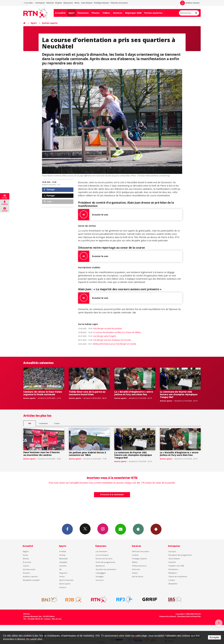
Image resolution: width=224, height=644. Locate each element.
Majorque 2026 (133, 13)
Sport (71, 13)
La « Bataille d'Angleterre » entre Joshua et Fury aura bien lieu (134, 393)
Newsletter (173, 584)
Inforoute (50, 3)
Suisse (25, 555)
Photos (96, 13)
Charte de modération (178, 576)
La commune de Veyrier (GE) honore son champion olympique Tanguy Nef (179, 394)
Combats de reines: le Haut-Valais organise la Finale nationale (43, 393)
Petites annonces (139, 566)
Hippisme (63, 573)
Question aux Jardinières (106, 569)
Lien (48, 202)
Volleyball (63, 562)
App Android (156, 529)
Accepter (214, 637)
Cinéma (135, 555)
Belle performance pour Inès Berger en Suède (107, 344)
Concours (100, 580)
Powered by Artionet (168, 616)
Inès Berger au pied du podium (100, 328)
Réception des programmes (180, 555)
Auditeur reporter (30, 576)
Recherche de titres (104, 559)
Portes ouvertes (153, 13)
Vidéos (106, 13)
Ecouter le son (93, 215)
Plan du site (57, 619)
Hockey (62, 555)
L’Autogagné (101, 573)
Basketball (63, 559)
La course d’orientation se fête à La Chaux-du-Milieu (110, 332)
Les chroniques (102, 555)
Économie (27, 562)
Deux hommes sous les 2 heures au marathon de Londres (42, 454)
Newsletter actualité (31, 580)
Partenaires (173, 569)
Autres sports (50, 23)
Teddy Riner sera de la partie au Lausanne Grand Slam (87, 393)
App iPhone (138, 529)
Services (118, 13)
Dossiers (26, 573)
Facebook (67, 529)
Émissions (83, 13)
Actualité (60, 13)
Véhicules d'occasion (119, 3)
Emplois (59, 3)
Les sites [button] (28, 3)
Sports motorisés (66, 580)
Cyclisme (63, 566)
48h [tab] (30, 423)
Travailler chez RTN (176, 566)
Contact (172, 580)
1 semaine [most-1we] (43, 423)
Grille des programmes (105, 562)
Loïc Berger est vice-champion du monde (104, 340)
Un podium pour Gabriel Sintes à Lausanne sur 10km (87, 454)
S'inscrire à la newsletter (112, 495)
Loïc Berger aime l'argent (97, 336)
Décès (77, 3)
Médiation (173, 573)
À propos (172, 551)
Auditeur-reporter (190, 3)
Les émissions (101, 551)
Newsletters (121, 529)
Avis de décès (138, 576)
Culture (26, 566)
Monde (26, 559)
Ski (60, 569)
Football (63, 551)
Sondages (100, 576)
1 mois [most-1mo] (57, 423)
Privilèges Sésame (101, 3)
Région (26, 551)
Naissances (68, 3)
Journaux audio (29, 569)
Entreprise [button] (40, 3)
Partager (49, 190)
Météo (135, 562)
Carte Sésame (87, 3)
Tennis (62, 576)
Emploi (135, 573)
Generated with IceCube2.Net (189, 616)
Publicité (172, 562)
